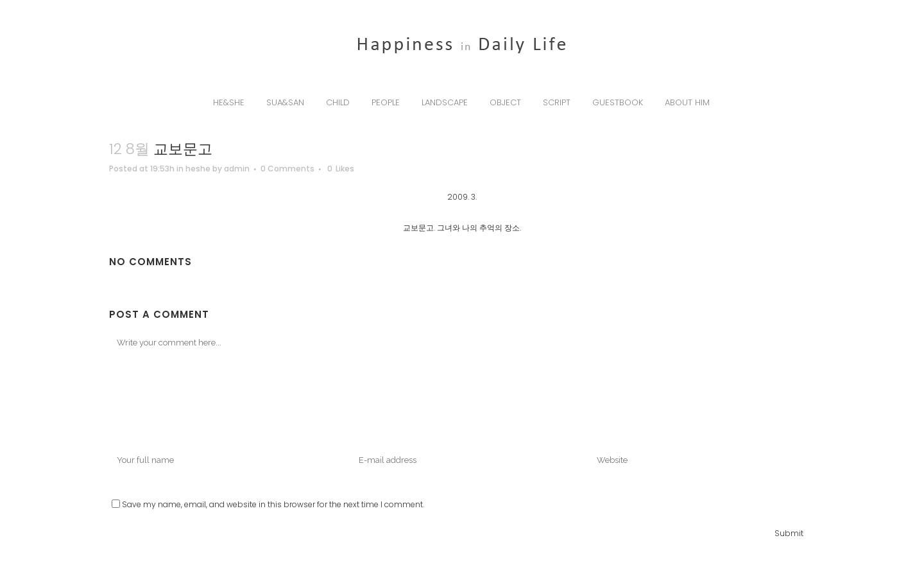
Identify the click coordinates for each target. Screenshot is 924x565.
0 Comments (287, 169)
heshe (198, 169)
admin (237, 169)
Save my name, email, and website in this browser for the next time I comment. (273, 504)
